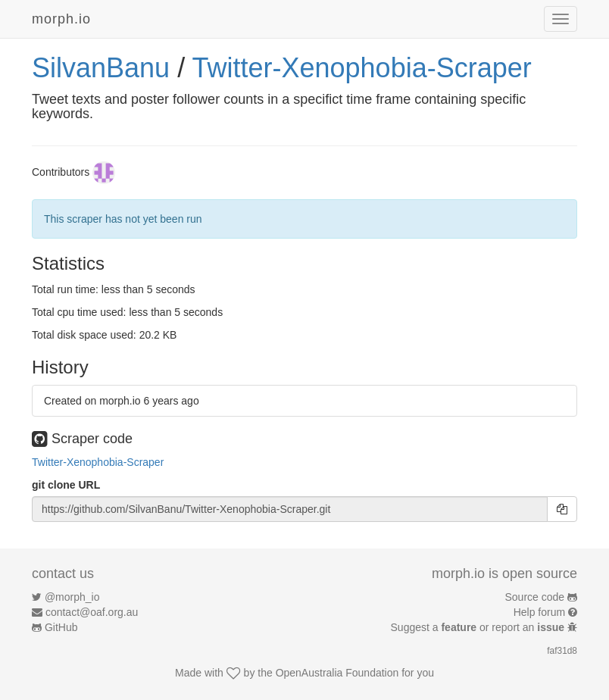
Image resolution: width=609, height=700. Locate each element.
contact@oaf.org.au (92, 612)
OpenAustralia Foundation (337, 673)
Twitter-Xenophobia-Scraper (362, 68)
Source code (535, 597)
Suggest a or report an (479, 627)
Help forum (539, 612)
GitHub (61, 627)
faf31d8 (562, 651)
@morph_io (72, 597)
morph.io (61, 19)
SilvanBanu (101, 68)
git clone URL (66, 485)
